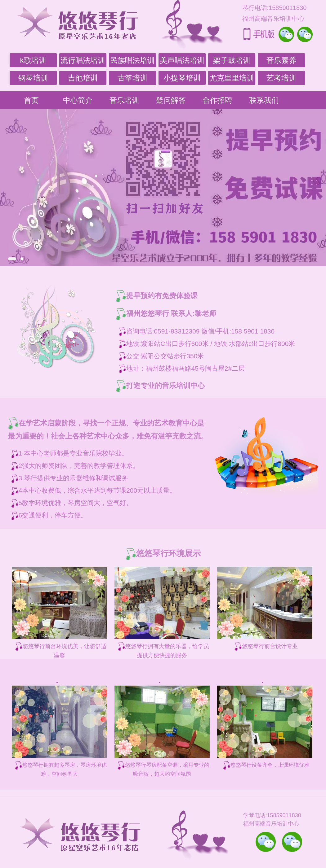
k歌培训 (33, 60)
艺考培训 (281, 78)
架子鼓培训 (232, 60)
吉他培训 (83, 78)
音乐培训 (124, 100)
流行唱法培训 (83, 60)
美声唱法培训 (182, 60)
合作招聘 (217, 100)
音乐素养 (281, 60)
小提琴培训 (182, 78)
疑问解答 (171, 100)
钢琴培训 (33, 78)
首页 (31, 100)
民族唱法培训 (132, 60)
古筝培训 (132, 78)
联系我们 (264, 100)
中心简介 (78, 100)
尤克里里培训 (232, 78)
